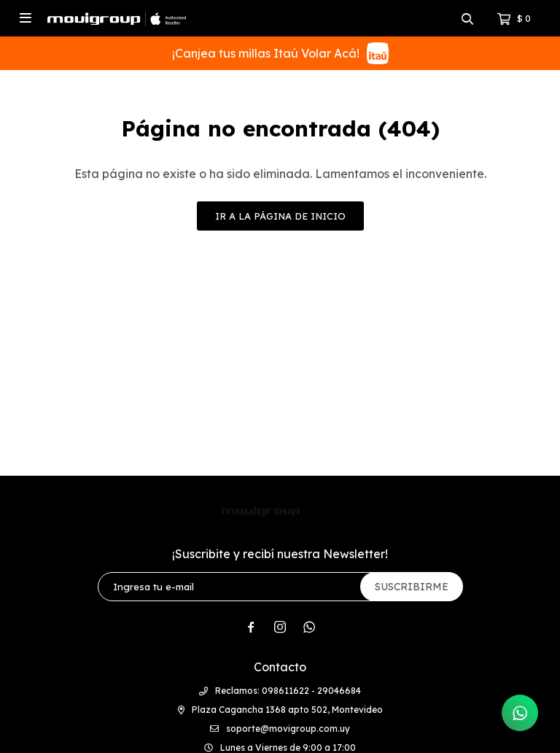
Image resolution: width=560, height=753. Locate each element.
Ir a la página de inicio (280, 216)
